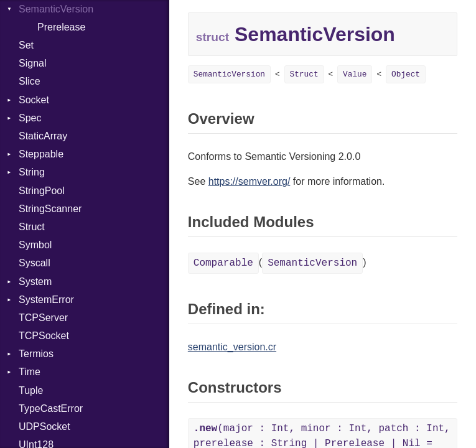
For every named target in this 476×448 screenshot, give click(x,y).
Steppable (41, 154)
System (35, 282)
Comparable (223, 263)
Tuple (31, 390)
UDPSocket (44, 427)
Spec (30, 118)
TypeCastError (51, 408)
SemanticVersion (229, 74)
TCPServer (43, 318)
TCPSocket (44, 336)
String (32, 172)
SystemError (46, 300)
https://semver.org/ (250, 181)
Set (26, 45)
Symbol (35, 245)
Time (30, 372)
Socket (34, 100)
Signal (32, 63)
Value (355, 74)
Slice (30, 81)
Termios (36, 354)
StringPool (42, 191)
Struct (32, 227)
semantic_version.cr (232, 347)
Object (406, 74)
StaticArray (43, 136)
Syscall (35, 263)
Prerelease (61, 27)
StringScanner (50, 209)
